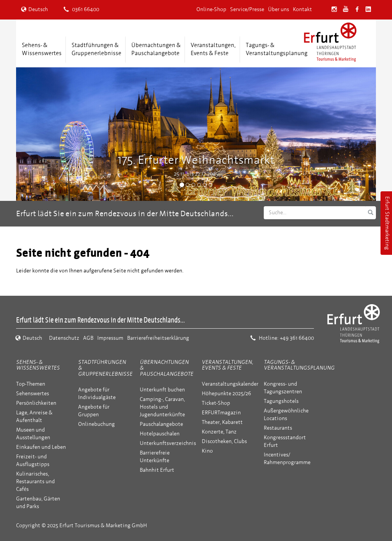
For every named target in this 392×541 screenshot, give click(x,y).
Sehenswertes (33, 394)
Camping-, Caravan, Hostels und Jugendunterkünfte (162, 407)
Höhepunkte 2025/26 (226, 394)
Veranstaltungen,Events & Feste (213, 49)
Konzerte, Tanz (219, 432)
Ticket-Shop (216, 403)
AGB (88, 338)
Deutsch (34, 9)
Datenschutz (64, 338)
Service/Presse (247, 9)
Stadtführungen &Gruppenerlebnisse (96, 49)
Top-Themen (31, 384)
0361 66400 (81, 9)
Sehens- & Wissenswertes (38, 365)
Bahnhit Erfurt (157, 470)
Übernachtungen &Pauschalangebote (156, 49)
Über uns (278, 9)
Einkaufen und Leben (41, 447)
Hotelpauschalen (160, 434)
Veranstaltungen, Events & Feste (227, 365)
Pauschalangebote (161, 424)
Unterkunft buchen (162, 390)
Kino (207, 451)
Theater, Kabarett (222, 422)
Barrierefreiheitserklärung (158, 338)
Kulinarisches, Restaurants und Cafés (35, 482)
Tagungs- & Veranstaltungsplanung (299, 365)
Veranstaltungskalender (230, 384)
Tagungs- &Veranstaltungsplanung (277, 49)
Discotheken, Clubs (224, 441)
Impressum (110, 338)
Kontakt (302, 9)
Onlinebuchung (96, 424)
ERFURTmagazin (221, 413)
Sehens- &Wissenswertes (42, 49)
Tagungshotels (281, 401)
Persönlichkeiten (36, 403)
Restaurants (278, 428)
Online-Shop (211, 9)
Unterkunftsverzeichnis (168, 443)
